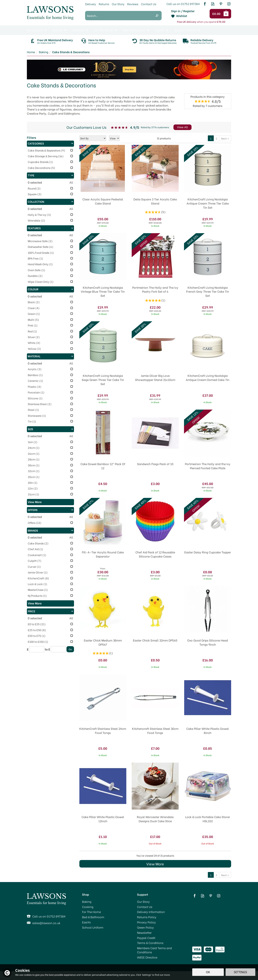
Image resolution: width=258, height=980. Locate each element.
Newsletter (144, 933)
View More (155, 864)
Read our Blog (213, 4)
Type (50, 175)
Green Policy (145, 927)
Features (50, 228)
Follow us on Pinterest (221, 4)
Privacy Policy (146, 922)
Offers (50, 510)
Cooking (88, 907)
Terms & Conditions (150, 943)
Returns (104, 4)
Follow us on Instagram (229, 4)
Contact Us (145, 907)
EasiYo (86, 922)
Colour (50, 289)
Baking (87, 902)
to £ (47, 649)
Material (50, 356)
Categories (50, 143)
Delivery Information (151, 912)
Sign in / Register (183, 11)
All (71, 182)
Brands (50, 530)
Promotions (35, 30)
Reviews (133, 4)
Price (50, 611)
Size (50, 429)
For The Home (91, 912)
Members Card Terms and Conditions (154, 950)
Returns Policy (147, 917)
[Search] (119, 16)
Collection (50, 201)
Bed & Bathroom (93, 917)
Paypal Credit (146, 938)
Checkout (217, 14)
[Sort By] (93, 138)
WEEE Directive (147, 957)
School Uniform (93, 927)
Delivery (91, 4)
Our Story (143, 902)
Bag (227, 14)
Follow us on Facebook (205, 4)
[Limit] (114, 138)
